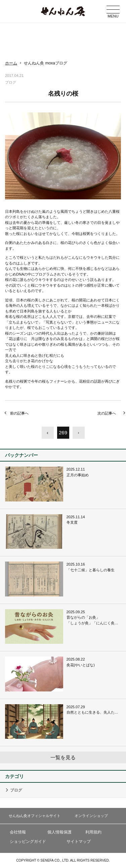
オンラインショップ (91, 816)
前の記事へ (19, 413)
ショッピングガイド (28, 841)
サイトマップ (79, 841)
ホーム (11, 63)
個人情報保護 (59, 832)
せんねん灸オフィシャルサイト (35, 816)
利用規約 (93, 832)
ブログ (16, 790)
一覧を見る (63, 757)
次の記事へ (107, 413)
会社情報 (18, 832)
